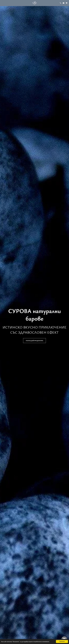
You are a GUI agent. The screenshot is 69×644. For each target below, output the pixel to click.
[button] (2, 3)
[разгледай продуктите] (35, 341)
